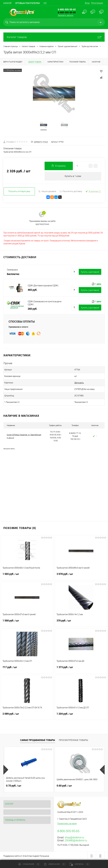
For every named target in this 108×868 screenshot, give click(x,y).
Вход (87, 3)
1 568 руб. (27, 622)
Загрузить (79, 383)
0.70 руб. (14, 786)
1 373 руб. (81, 669)
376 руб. (81, 622)
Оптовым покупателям (27, 3)
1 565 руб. (27, 576)
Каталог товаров (54, 37)
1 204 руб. (81, 715)
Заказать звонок (66, 15)
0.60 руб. (64, 786)
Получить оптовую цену (19, 191)
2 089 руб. (27, 715)
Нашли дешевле (47, 191)
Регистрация (97, 3)
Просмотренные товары (73, 740)
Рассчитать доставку (71, 191)
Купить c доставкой (90, 272)
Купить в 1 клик (73, 176)
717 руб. (27, 669)
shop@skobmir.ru (74, 837)
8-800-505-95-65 (67, 12)
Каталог (8, 3)
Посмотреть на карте (67, 824)
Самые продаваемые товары (38, 740)
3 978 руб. (81, 576)
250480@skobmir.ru (76, 840)
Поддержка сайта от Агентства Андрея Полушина (26, 856)
